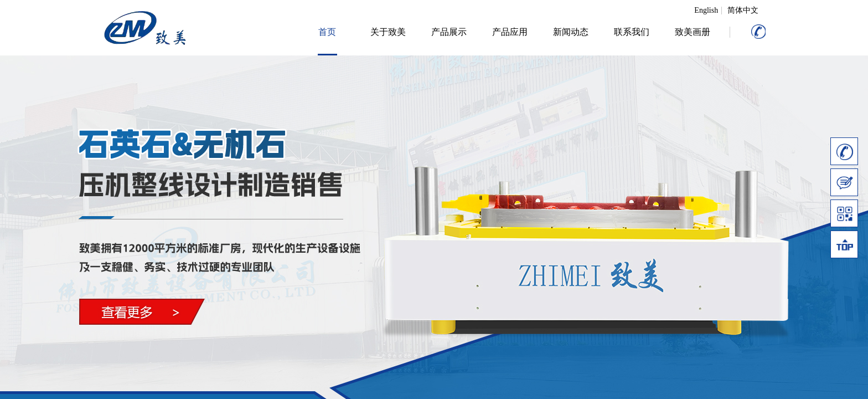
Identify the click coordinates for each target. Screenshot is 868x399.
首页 (327, 32)
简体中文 (743, 11)
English (706, 11)
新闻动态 (571, 32)
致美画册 (693, 32)
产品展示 (449, 32)
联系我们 (632, 32)
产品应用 (510, 32)
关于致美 (388, 32)
